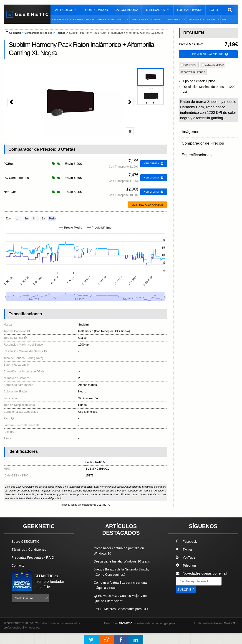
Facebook (187, 542)
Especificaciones (195, 148)
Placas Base (77, 19)
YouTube (186, 558)
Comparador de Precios (41, 33)
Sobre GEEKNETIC (27, 542)
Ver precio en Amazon (147, 205)
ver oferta (153, 164)
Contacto (19, 566)
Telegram (186, 566)
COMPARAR (189, 65)
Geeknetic (16, 33)
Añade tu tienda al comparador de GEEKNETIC (85, 505)
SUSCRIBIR (187, 590)
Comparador (97, 10)
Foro (213, 10)
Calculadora (126, 10)
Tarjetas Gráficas (96, 19)
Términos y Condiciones (30, 550)
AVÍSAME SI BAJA (213, 65)
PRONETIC (126, 634)
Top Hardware (190, 10)
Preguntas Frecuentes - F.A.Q (35, 558)
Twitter (184, 550)
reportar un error (193, 73)
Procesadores (60, 19)
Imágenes (189, 131)
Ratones (65, 33)
